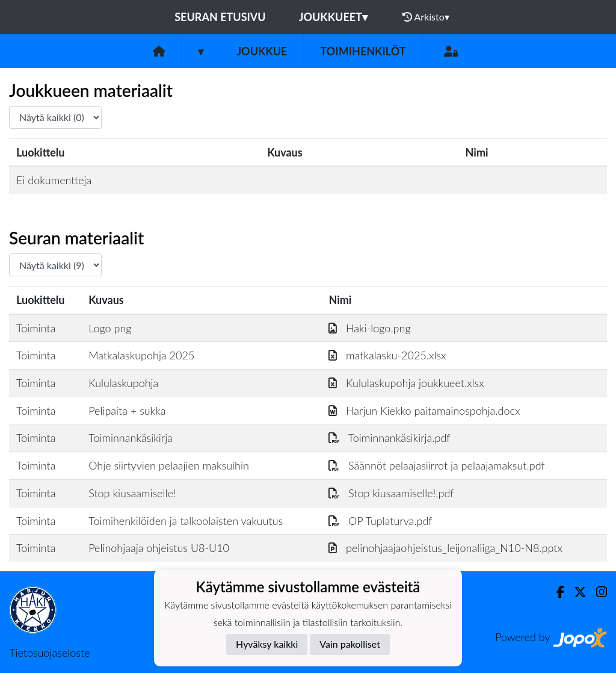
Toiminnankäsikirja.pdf (389, 438)
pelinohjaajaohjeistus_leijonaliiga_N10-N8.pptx (445, 548)
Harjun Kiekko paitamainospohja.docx (424, 411)
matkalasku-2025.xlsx (387, 355)
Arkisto (426, 17)
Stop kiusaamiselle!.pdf (391, 493)
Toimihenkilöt (363, 51)
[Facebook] (556, 592)
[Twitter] (575, 592)
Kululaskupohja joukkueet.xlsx (406, 383)
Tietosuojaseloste (49, 653)
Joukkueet (333, 17)
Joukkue (262, 51)
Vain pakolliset (350, 644)
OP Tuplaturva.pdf (380, 521)
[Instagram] (597, 592)
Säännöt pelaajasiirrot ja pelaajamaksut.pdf (436, 465)
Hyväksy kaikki (267, 644)
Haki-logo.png (369, 328)
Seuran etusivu (220, 17)
